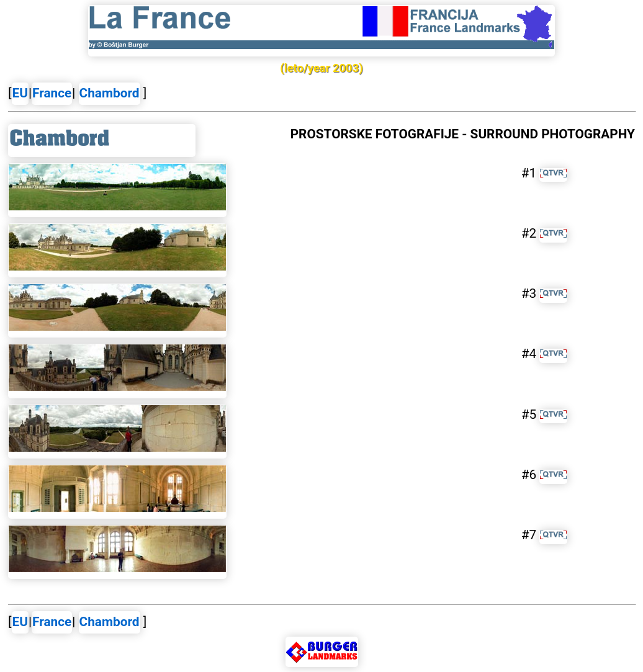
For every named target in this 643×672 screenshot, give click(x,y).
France (52, 93)
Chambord (110, 93)
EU (20, 93)
